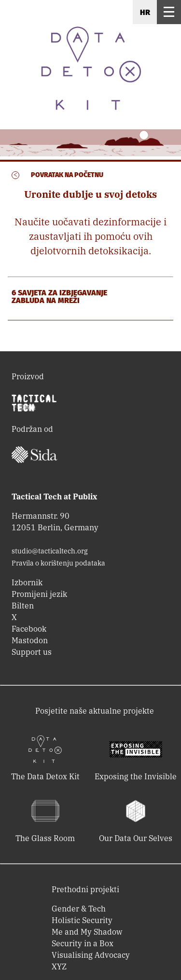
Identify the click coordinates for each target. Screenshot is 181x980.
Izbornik (27, 582)
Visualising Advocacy (91, 955)
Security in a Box (83, 943)
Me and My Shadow (87, 932)
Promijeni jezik (39, 594)
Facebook (29, 629)
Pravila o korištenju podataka (58, 563)
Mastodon (30, 640)
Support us (32, 652)
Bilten (23, 606)
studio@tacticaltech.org (50, 551)
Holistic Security (82, 920)
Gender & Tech (79, 909)
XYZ (59, 966)
